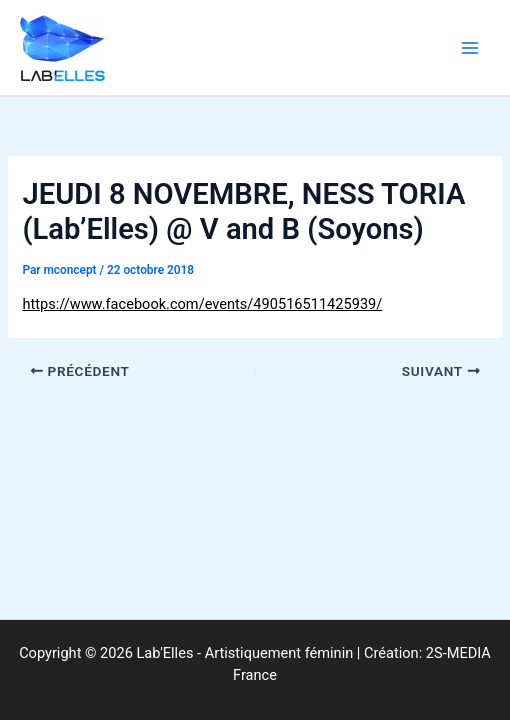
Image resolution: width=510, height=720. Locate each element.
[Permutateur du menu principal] (470, 47)
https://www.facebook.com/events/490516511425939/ (202, 304)
